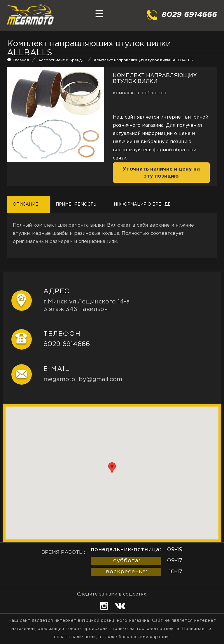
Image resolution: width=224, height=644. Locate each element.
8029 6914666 (67, 344)
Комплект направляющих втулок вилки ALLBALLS (143, 60)
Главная (21, 60)
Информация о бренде (142, 204)
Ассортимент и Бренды (61, 60)
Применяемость (76, 204)
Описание (26, 204)
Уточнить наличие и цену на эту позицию (161, 173)
